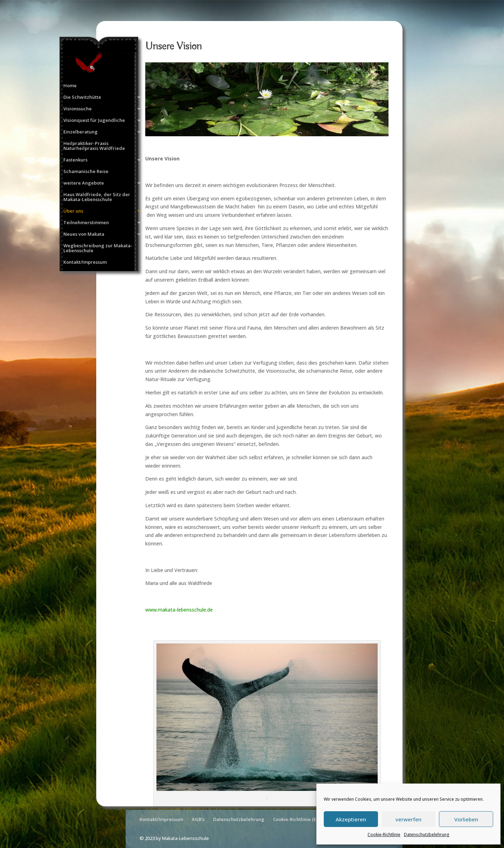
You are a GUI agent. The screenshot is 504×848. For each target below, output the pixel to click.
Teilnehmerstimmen (86, 223)
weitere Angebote (84, 183)
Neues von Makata (84, 234)
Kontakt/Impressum (85, 262)
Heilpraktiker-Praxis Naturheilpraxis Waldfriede (94, 146)
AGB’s (198, 819)
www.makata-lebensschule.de (179, 610)
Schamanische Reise (86, 172)
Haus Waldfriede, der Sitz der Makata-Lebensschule (97, 197)
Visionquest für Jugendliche (94, 120)
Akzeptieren (351, 819)
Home (70, 86)
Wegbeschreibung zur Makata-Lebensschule (98, 248)
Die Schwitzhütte (82, 97)
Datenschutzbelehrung (427, 835)
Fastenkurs (75, 160)
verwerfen (408, 819)
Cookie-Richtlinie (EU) (297, 819)
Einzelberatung (80, 132)
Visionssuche (78, 109)
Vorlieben (466, 819)
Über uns (73, 211)
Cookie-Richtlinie (384, 835)
